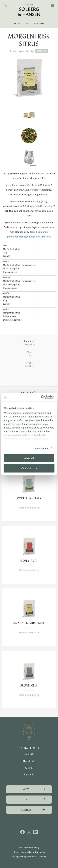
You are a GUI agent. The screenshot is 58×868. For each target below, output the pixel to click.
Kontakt (29, 768)
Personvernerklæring (29, 848)
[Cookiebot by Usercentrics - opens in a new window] (41, 397)
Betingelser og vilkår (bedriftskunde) (29, 857)
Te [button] (27, 23)
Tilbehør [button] (39, 23)
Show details (41, 448)
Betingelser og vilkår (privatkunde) (29, 852)
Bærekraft (29, 761)
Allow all (29, 458)
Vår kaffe (29, 754)
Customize (29, 468)
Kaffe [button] (17, 23)
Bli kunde (29, 774)
